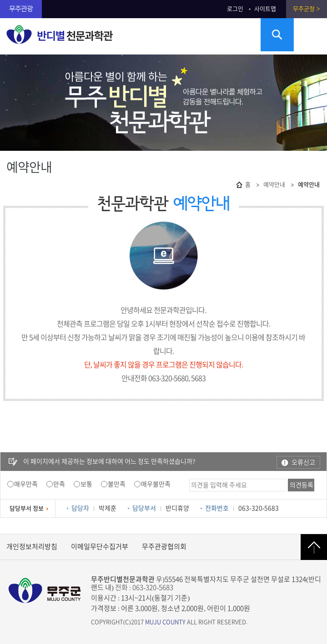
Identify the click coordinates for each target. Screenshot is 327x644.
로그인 (235, 9)
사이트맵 (265, 9)
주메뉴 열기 (310, 35)
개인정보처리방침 (32, 547)
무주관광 (21, 9)
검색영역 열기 (277, 35)
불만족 (117, 484)
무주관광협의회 (164, 547)
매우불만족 (156, 484)
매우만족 (26, 484)
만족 (59, 484)
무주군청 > (306, 9)
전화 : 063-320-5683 (144, 587)
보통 (86, 484)
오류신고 (303, 462)
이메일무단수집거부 (100, 547)
